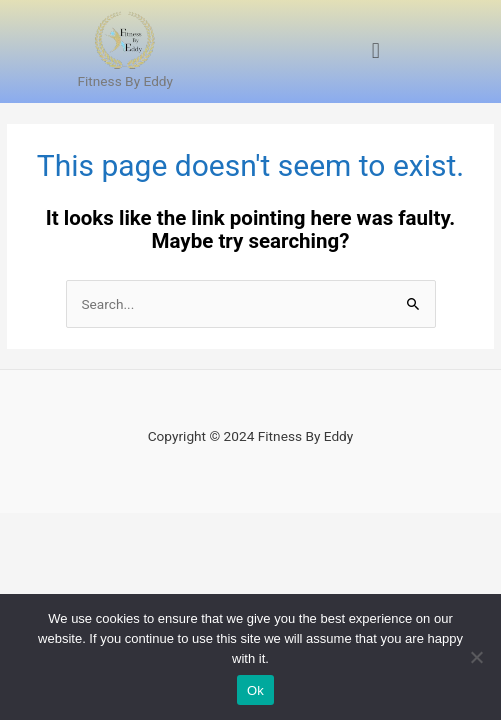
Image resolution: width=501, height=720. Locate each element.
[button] (375, 51)
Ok (255, 690)
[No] (476, 657)
